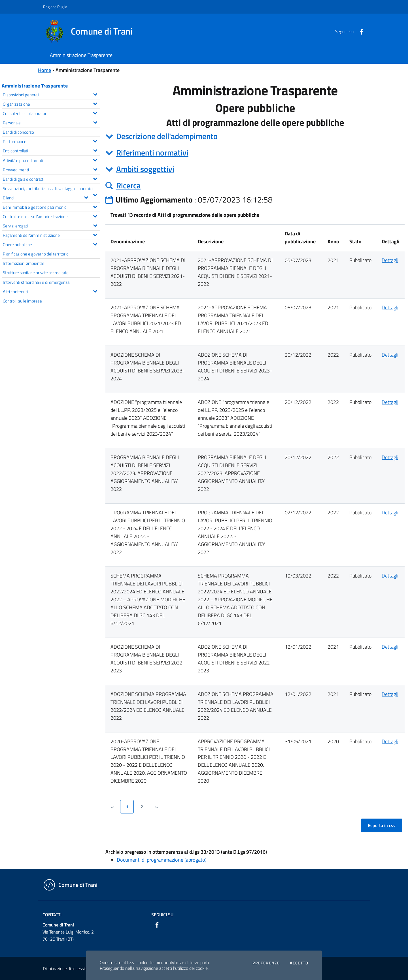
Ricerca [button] (128, 185)
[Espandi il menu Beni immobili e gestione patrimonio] (95, 206)
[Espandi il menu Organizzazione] (95, 103)
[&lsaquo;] (112, 807)
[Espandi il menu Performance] (95, 140)
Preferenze (266, 963)
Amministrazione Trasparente (35, 86)
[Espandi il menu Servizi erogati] (95, 225)
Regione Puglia (55, 7)
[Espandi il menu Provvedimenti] (95, 169)
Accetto (299, 963)
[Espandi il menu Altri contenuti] (95, 291)
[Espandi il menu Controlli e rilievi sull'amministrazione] (95, 216)
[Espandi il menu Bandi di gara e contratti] (95, 178)
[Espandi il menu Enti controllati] (95, 150)
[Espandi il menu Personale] (95, 122)
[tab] (255, 136)
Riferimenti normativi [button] (152, 153)
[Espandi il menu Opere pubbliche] (95, 244)
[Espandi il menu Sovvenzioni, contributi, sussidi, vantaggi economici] (95, 194)
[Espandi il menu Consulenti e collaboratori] (95, 112)
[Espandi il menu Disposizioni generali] (95, 94)
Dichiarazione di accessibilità (68, 969)
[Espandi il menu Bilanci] (86, 197)
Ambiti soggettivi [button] (145, 169)
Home (44, 70)
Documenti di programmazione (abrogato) (162, 860)
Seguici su (162, 915)
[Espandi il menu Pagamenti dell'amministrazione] (95, 234)
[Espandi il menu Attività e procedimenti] (95, 159)
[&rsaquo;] (156, 807)
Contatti (52, 915)
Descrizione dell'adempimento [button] (167, 136)
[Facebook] (359, 31)
